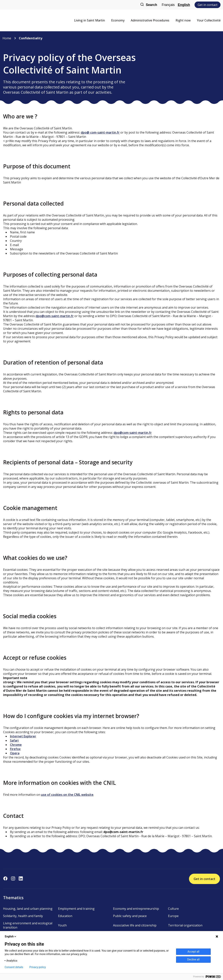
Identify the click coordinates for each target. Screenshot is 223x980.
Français (168, 5)
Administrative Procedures (150, 20)
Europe (173, 916)
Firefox (15, 749)
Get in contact (208, 5)
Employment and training (76, 909)
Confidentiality (31, 38)
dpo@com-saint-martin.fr (55, 316)
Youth (62, 925)
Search (149, 5)
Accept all (193, 952)
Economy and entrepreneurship (136, 909)
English (184, 5)
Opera (15, 753)
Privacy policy (38, 967)
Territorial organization (185, 925)
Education (65, 916)
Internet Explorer (23, 736)
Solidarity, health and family (23, 916)
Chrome (16, 745)
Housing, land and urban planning (28, 909)
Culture (173, 909)
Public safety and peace (130, 916)
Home (7, 38)
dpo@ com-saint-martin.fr (100, 132)
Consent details (14, 967)
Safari (14, 740)
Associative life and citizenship (135, 925)
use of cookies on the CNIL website (67, 795)
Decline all (193, 959)
